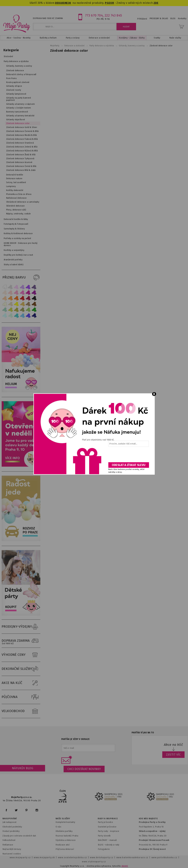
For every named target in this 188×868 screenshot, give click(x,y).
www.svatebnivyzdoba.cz (73, 857)
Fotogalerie (104, 849)
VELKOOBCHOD (21, 711)
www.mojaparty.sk (44, 857)
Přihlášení (142, 19)
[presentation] (128, 456)
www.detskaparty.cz (102, 857)
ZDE (156, 3)
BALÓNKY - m (105, 840)
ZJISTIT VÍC (173, 755)
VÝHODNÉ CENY (21, 655)
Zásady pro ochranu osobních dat (19, 836)
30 (70, 3)
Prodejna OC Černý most (152, 849)
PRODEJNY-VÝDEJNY (21, 627)
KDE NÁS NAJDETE (148, 819)
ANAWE (125, 866)
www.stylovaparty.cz (94, 862)
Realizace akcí (63, 845)
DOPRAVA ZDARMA (21, 641)
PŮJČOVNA (21, 697)
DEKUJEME (61, 3)
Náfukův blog (23, 768)
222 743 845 (113, 15)
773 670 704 (94, 15)
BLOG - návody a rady (109, 845)
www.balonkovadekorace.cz (132, 857)
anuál (114, 840)
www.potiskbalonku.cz (164, 857)
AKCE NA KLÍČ (21, 683)
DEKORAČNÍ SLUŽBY (21, 669)
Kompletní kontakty (65, 822)
